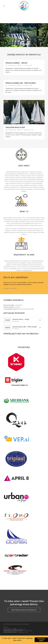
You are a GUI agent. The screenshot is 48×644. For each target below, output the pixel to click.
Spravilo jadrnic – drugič (16, 63)
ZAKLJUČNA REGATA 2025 (15, 127)
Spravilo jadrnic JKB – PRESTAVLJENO (21, 83)
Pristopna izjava (41, 640)
